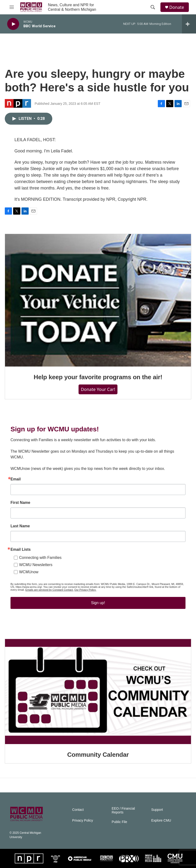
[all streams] (189, 24)
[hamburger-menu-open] (12, 7)
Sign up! (98, 603)
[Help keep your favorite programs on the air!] (98, 300)
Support (157, 810)
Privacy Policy (82, 821)
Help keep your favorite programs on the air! (98, 377)
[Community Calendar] (98, 692)
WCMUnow (29, 572)
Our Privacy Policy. (85, 590)
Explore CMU (161, 821)
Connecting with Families (40, 558)
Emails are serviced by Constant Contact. (49, 590)
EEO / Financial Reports (123, 810)
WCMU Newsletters (36, 565)
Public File (119, 822)
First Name (20, 503)
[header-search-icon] (153, 7)
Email (16, 479)
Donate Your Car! (98, 389)
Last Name (20, 526)
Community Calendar (98, 755)
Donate (177, 7)
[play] (13, 24)
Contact (78, 810)
